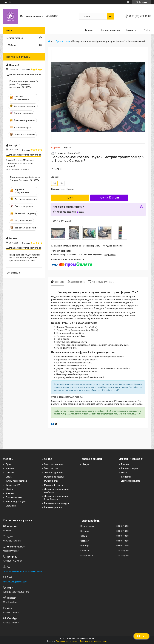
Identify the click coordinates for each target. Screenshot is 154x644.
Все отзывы (13, 273)
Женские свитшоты (54, 464)
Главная (89, 30)
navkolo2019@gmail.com (15, 582)
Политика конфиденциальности (93, 641)
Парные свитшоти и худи (56, 503)
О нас (124, 473)
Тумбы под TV (13, 485)
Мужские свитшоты (54, 477)
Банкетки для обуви (16, 502)
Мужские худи (51, 481)
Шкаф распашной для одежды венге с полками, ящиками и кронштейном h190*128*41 (25, 258)
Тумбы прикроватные (16, 481)
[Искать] (110, 16)
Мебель (12, 45)
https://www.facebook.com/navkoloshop (22, 571)
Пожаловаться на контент (67, 641)
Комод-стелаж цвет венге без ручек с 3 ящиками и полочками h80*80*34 (24, 84)
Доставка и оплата (131, 481)
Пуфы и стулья (63, 41)
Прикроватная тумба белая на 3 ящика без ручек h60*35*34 (25, 179)
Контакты (131, 30)
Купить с (109, 198)
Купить (70, 198)
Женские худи (51, 468)
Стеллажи (11, 506)
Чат (141, 636)
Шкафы (9, 489)
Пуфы (8, 464)
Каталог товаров (110, 30)
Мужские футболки (54, 485)
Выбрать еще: (63, 189)
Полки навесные (14, 497)
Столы (9, 477)
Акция (86, 464)
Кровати (10, 468)
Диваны (10, 473)
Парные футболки (53, 507)
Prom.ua (90, 638)
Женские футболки (54, 473)
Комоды (10, 493)
